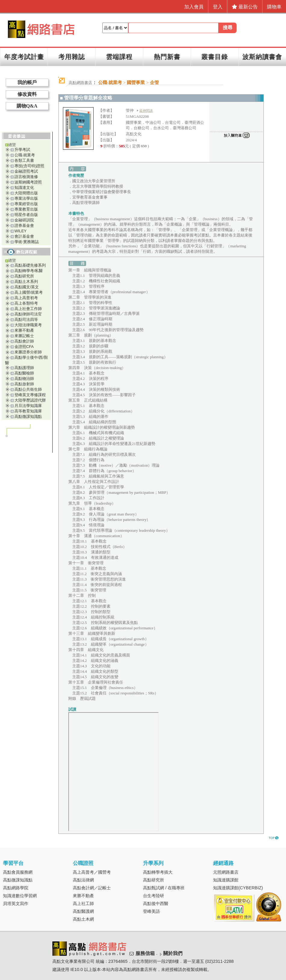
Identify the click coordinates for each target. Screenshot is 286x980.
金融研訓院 (24, 220)
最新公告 (245, 7)
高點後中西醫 (156, 903)
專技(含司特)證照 (30, 166)
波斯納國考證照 (28, 182)
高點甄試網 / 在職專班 (164, 888)
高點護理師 (24, 368)
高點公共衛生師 (28, 389)
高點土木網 (83, 919)
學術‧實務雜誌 (27, 242)
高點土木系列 (26, 282)
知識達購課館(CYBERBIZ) (238, 888)
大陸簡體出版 (26, 193)
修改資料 (27, 94)
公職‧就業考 (25, 155)
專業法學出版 (26, 198)
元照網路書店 (226, 872)
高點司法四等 (26, 319)
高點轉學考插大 (158, 872)
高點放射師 (24, 384)
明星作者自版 (26, 215)
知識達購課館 (226, 880)
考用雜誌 (72, 57)
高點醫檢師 (24, 373)
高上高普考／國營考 (92, 872)
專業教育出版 (26, 209)
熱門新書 (167, 57)
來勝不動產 (24, 330)
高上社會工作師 (28, 309)
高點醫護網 (83, 911)
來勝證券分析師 (28, 352)
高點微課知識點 (28, 416)
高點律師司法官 (28, 314)
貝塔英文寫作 (16, 903)
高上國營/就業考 (29, 292)
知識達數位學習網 (20, 896)
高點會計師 (24, 341)
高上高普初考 (26, 298)
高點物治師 (24, 379)
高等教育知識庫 (28, 411)
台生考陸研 (154, 896)
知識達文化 (24, 188)
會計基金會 (24, 236)
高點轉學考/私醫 (29, 271)
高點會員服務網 (18, 872)
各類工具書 (24, 160)
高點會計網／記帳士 (92, 888)
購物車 (274, 7)
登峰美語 (151, 911)
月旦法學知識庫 (28, 406)
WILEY (20, 231)
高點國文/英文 (27, 287)
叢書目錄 (215, 57)
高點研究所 (24, 276)
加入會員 (194, 7)
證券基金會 (24, 225)
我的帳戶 (27, 82)
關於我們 (173, 953)
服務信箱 (145, 953)
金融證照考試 (26, 171)
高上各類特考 (26, 303)
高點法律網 (83, 880)
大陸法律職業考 (28, 325)
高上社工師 (83, 903)
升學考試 (22, 150)
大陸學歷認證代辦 (30, 400)
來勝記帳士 (24, 336)
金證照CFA (24, 347)
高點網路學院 (16, 888)
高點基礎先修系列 (30, 265)
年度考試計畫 (24, 57)
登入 (218, 7)
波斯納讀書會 (262, 57)
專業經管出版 (26, 204)
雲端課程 (119, 57)
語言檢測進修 (26, 177)
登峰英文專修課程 (30, 395)
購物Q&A (27, 106)
